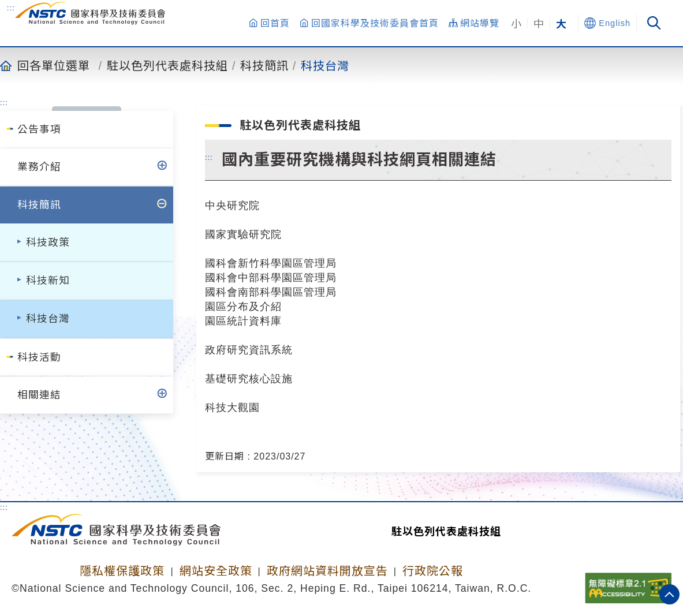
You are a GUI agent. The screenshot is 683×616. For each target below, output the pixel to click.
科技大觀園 (232, 407)
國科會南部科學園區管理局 (271, 292)
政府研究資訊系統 (249, 350)
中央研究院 (232, 205)
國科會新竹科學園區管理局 (271, 263)
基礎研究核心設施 (249, 378)
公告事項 (39, 129)
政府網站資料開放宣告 (327, 571)
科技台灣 (325, 65)
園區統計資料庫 (243, 321)
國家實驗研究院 (243, 234)
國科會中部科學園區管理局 (271, 277)
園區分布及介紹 (243, 306)
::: (11, 8)
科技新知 (48, 281)
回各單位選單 (54, 65)
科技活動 (39, 357)
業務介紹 (39, 167)
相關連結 (39, 395)
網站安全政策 (216, 571)
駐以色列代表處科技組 (167, 65)
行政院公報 (433, 571)
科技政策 (48, 242)
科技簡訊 (264, 65)
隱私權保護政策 (122, 571)
